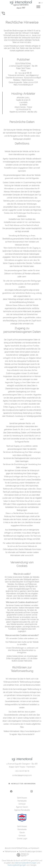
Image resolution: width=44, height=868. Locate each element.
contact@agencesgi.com (22, 775)
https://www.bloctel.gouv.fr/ (30, 731)
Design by (22, 855)
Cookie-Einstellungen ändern (30, 851)
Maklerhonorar (10, 851)
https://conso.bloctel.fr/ (26, 734)
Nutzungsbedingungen (17, 865)
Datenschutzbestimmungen (25, 863)
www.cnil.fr (29, 555)
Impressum (35, 848)
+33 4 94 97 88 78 (22, 771)
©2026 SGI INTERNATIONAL (16, 848)
